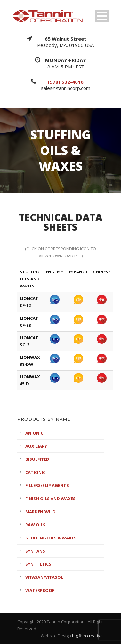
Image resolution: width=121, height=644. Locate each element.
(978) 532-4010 (66, 82)
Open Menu (102, 16)
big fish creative (87, 636)
